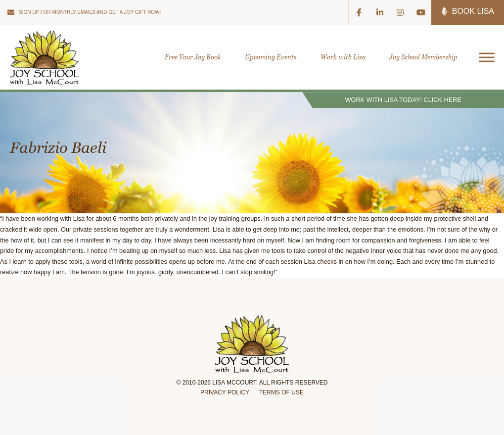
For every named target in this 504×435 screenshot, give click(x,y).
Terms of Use (281, 392)
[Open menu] (483, 57)
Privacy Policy (225, 392)
